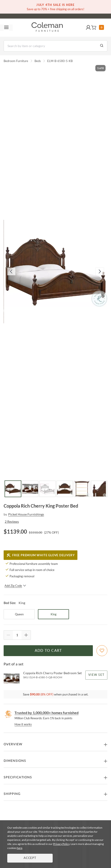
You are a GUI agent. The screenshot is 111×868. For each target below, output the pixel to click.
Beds (38, 61)
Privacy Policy (61, 844)
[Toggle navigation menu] (6, 28)
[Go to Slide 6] (99, 489)
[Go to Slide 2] (30, 489)
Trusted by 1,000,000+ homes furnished (47, 713)
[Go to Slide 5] (82, 489)
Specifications (18, 777)
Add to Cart (48, 651)
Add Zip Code (15, 586)
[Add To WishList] (102, 651)
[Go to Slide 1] (13, 489)
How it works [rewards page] (23, 724)
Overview (13, 744)
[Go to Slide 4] (65, 489)
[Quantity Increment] (26, 635)
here (20, 848)
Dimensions (15, 761)
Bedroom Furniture (16, 61)
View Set (96, 675)
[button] (88, 28)
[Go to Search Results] (102, 46)
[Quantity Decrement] (8, 635)
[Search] (55, 46)
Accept (30, 858)
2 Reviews (12, 522)
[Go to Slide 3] (47, 489)
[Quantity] (17, 635)
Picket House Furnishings (26, 514)
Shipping (12, 794)
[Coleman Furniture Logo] (47, 28)
